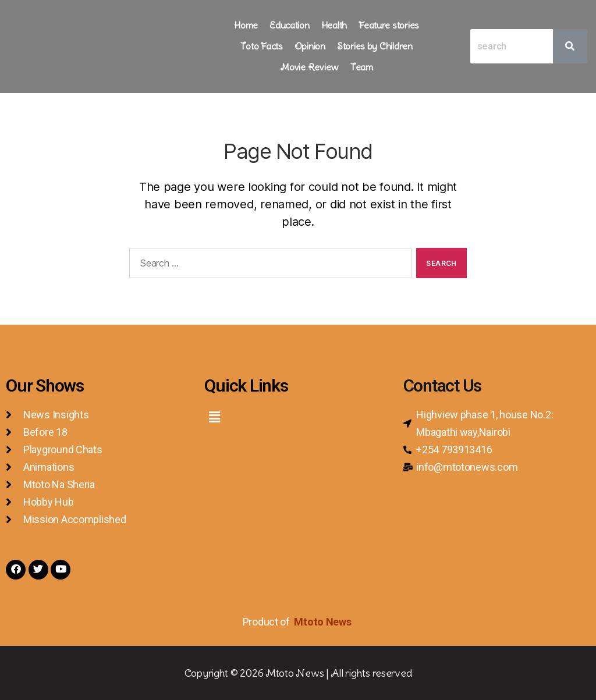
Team (362, 67)
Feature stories (389, 25)
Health (334, 25)
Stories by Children (375, 46)
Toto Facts (261, 46)
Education (290, 25)
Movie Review (309, 67)
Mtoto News (324, 622)
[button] (214, 417)
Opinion (310, 46)
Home (246, 25)
